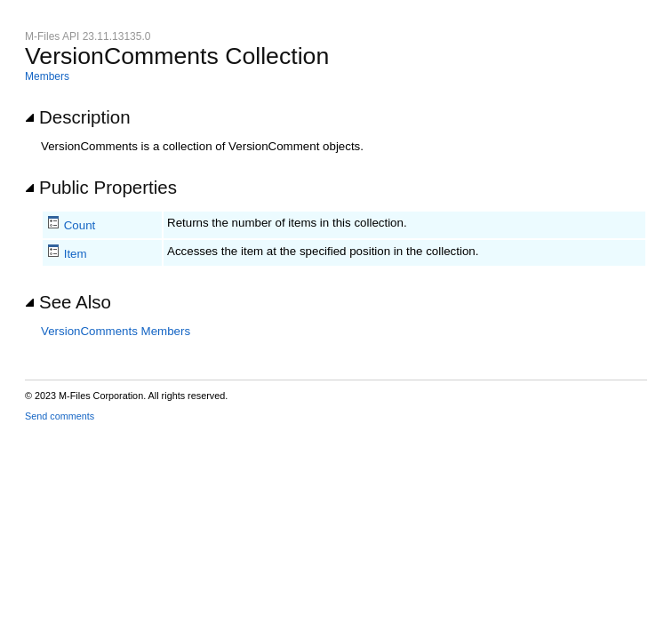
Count (80, 225)
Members (47, 76)
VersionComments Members (116, 331)
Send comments (60, 416)
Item (76, 254)
